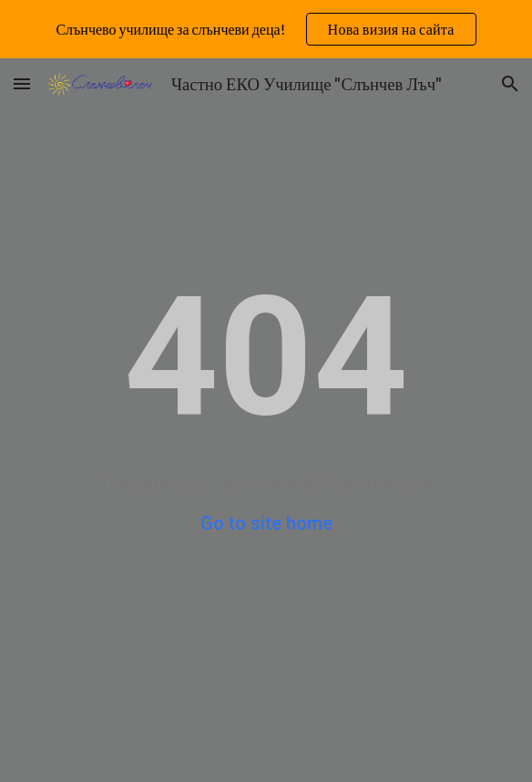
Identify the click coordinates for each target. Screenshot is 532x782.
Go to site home (266, 523)
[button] (22, 83)
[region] (266, 29)
